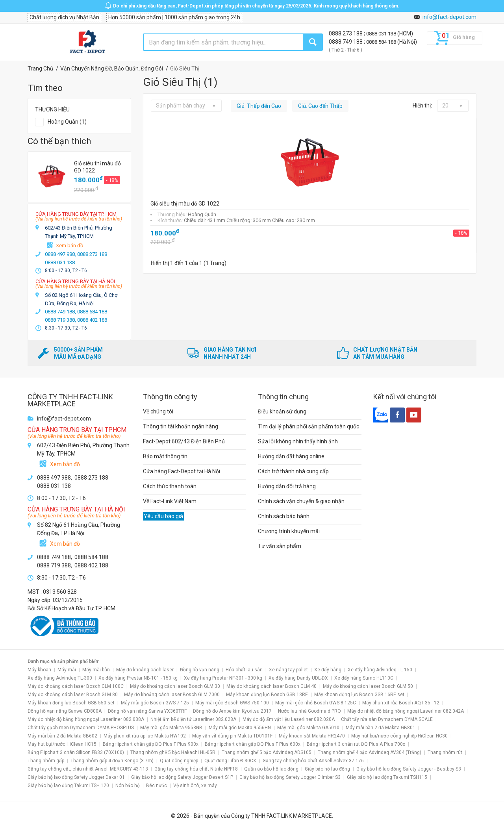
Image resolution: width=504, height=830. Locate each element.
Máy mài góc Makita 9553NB (171, 728)
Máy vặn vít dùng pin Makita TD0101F (232, 736)
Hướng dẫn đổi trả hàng (287, 486)
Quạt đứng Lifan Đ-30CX (230, 761)
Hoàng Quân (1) (67, 122)
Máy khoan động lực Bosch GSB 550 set (71, 703)
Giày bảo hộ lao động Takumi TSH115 (387, 777)
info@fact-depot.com (449, 17)
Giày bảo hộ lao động (327, 769)
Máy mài (67, 670)
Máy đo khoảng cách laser (145, 670)
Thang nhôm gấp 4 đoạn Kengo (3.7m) (112, 761)
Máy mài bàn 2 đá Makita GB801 (381, 728)
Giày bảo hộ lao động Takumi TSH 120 (68, 786)
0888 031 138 (382, 34)
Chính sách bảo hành (284, 516)
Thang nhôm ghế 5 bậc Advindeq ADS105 (267, 752)
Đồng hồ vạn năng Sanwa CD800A (65, 711)
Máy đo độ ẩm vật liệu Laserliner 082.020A (289, 719)
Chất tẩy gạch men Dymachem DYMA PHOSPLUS (81, 728)
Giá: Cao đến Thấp (320, 106)
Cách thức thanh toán (170, 486)
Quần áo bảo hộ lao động (271, 769)
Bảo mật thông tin (165, 456)
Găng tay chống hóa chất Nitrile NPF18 (196, 769)
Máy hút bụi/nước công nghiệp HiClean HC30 (399, 736)
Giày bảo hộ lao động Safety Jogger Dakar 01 (76, 777)
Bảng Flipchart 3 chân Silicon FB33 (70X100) (76, 752)
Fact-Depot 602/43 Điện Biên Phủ (184, 441)
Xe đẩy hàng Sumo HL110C (364, 678)
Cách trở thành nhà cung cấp (293, 471)
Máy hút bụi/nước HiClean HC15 (62, 744)
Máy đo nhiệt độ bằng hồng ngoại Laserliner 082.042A (406, 711)
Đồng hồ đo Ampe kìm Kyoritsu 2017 (232, 711)
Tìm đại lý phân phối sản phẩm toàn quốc (309, 426)
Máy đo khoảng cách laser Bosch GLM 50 (368, 686)
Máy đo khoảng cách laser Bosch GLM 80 (73, 695)
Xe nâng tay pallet (288, 670)
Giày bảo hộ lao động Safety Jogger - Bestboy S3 (409, 769)
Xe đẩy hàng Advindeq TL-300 (60, 678)
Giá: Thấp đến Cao (259, 106)
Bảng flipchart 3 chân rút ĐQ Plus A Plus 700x (356, 744)
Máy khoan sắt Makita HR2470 (312, 736)
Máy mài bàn (96, 670)
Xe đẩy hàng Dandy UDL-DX (298, 678)
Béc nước (157, 786)
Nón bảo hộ (128, 786)
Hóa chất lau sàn (244, 670)
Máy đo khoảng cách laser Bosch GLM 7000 (172, 695)
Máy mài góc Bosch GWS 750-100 (232, 703)
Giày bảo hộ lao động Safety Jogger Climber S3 (290, 777)
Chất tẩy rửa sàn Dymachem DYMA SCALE (387, 719)
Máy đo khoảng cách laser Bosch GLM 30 (175, 686)
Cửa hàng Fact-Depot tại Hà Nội (182, 471)
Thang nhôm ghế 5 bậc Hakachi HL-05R (173, 752)
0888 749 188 (346, 42)
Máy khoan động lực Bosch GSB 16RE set (359, 695)
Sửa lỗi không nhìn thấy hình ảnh (298, 441)
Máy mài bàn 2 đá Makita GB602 (62, 736)
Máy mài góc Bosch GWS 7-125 (155, 703)
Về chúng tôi (158, 411)
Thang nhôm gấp (46, 761)
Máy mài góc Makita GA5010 (308, 728)
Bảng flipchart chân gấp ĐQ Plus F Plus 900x (151, 744)
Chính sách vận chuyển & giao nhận (301, 501)
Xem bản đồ (69, 245)
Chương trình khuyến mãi (289, 531)
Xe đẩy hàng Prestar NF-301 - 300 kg (223, 678)
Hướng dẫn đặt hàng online (291, 456)
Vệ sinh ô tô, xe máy (195, 786)
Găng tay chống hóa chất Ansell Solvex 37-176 (313, 761)
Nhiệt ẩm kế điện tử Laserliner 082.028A (193, 719)
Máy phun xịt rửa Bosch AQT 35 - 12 (401, 703)
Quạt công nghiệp (179, 761)
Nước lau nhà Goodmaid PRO (309, 711)
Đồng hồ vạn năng (200, 670)
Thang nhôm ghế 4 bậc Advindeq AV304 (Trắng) (370, 752)
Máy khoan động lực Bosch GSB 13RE (267, 695)
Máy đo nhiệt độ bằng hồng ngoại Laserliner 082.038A (86, 719)
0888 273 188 (346, 33)
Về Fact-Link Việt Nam (170, 501)
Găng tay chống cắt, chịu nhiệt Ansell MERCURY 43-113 (88, 769)
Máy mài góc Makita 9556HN (240, 728)
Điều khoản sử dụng (282, 411)
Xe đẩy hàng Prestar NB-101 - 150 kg (138, 678)
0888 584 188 (382, 42)
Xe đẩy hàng (328, 670)
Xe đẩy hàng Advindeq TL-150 (380, 670)
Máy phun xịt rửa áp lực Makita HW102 (145, 736)
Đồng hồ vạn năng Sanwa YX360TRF (147, 711)
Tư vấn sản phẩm (280, 546)
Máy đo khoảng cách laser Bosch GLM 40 (271, 686)
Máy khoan (39, 670)
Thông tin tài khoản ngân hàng (181, 426)
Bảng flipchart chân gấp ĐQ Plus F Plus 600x (253, 744)
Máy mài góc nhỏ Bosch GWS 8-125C (316, 703)
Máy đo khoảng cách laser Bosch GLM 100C (76, 686)
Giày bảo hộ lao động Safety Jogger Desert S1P (182, 777)
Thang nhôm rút (445, 752)
